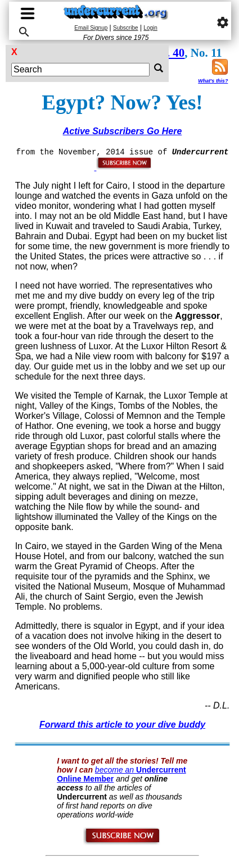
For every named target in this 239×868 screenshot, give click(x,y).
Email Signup (91, 28)
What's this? (213, 81)
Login (150, 28)
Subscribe (125, 28)
